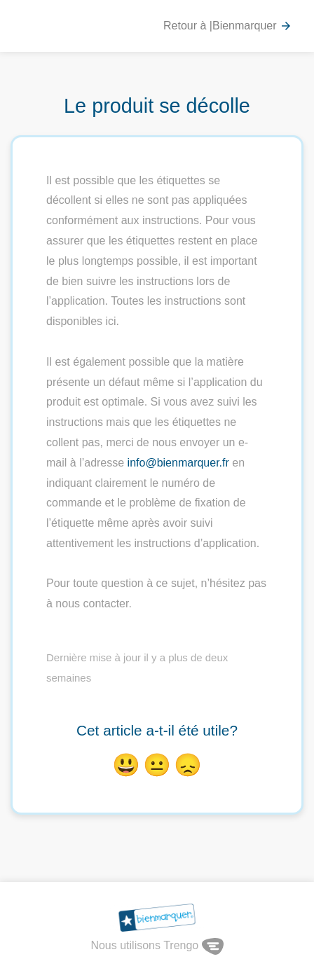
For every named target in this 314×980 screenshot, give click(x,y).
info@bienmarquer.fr (178, 463)
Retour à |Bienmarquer (228, 26)
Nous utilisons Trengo (157, 945)
